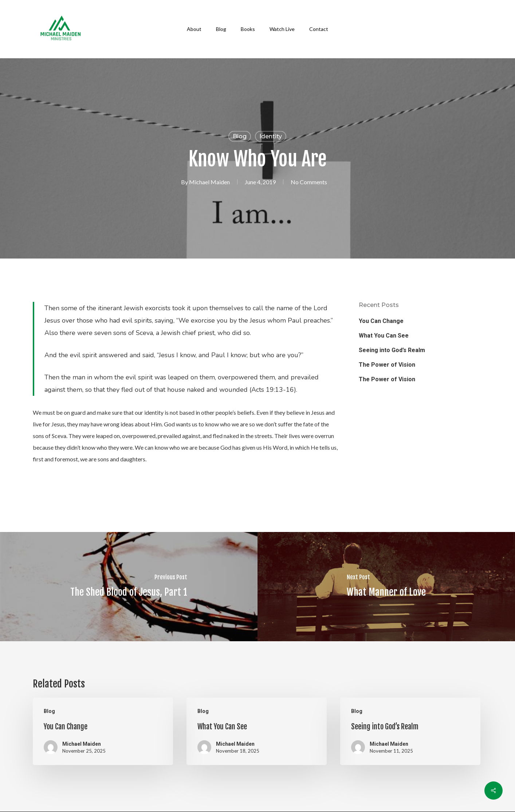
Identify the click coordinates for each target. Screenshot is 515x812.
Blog (240, 136)
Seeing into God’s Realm (392, 350)
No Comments (309, 182)
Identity (271, 136)
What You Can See (384, 336)
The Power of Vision (387, 365)
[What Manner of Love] (386, 587)
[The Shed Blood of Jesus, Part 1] (129, 587)
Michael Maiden (209, 182)
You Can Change (381, 321)
